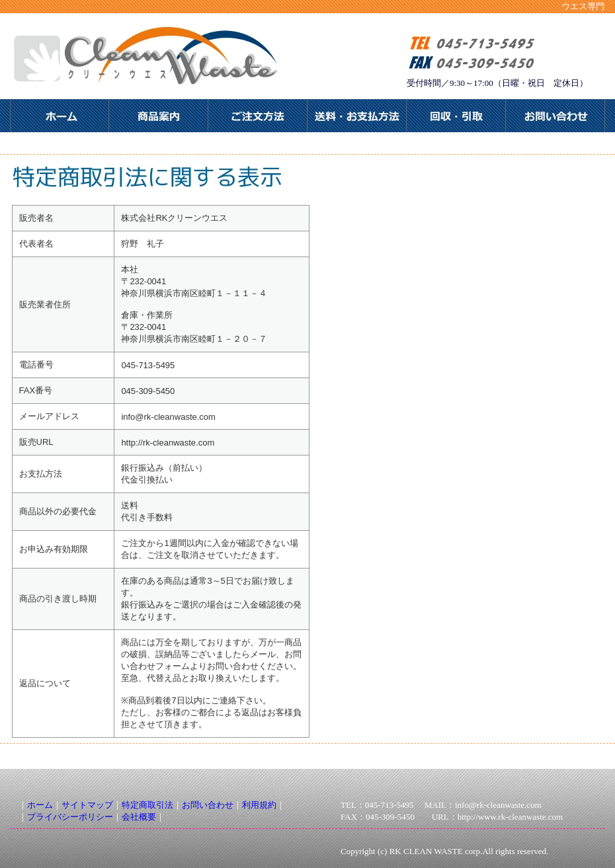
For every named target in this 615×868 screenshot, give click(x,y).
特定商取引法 (147, 805)
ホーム (40, 805)
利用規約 (259, 805)
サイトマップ (87, 805)
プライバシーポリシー (70, 817)
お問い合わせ (208, 805)
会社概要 (139, 817)
